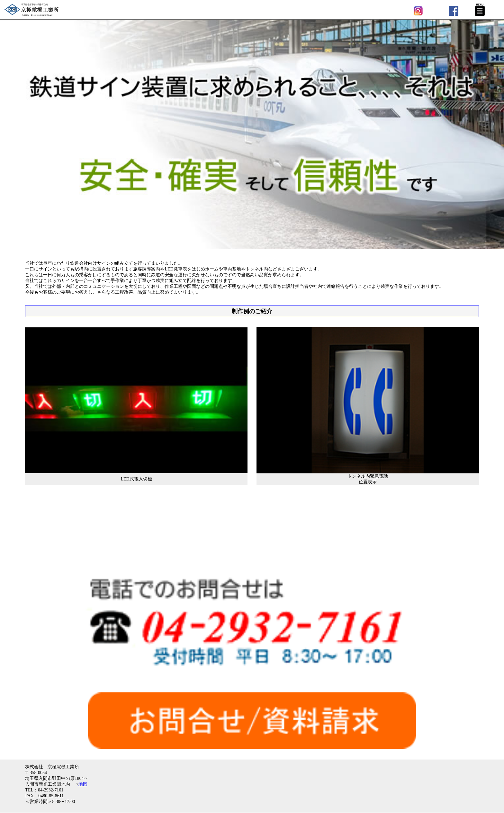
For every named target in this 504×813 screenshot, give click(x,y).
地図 (83, 784)
